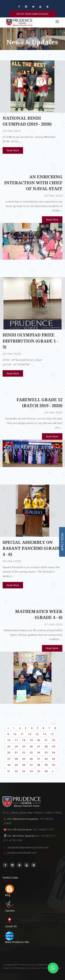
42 (46, 759)
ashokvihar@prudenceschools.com (28, 847)
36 (54, 752)
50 (54, 765)
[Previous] (8, 728)
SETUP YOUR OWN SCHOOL (33, 14)
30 (9, 752)
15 (52, 734)
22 (54, 740)
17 (16, 740)
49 (46, 765)
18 (24, 740)
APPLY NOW (62, 542)
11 (22, 734)
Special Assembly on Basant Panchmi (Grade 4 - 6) (32, 548)
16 (9, 740)
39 (24, 759)
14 (45, 734)
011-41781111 (45, 836)
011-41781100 (13, 840)
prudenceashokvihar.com (22, 853)
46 (24, 765)
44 (9, 765)
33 (31, 752)
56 (46, 771)
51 (9, 771)
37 (9, 759)
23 (9, 746)
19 (31, 740)
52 (16, 771)
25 (24, 746)
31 (16, 752)
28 (46, 746)
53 (24, 771)
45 (16, 765)
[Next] (53, 771)
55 (39, 771)
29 (54, 746)
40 (31, 759)
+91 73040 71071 (44, 829)
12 (30, 734)
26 (31, 746)
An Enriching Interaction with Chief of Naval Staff (33, 183)
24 (16, 746)
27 (39, 746)
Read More (13, 150)
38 (16, 759)
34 (39, 752)
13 (37, 734)
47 (31, 765)
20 (39, 740)
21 (46, 740)
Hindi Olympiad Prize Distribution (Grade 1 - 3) (30, 341)
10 (15, 734)
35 (46, 752)
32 (24, 752)
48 (39, 765)
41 (39, 759)
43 (54, 759)
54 (31, 771)
